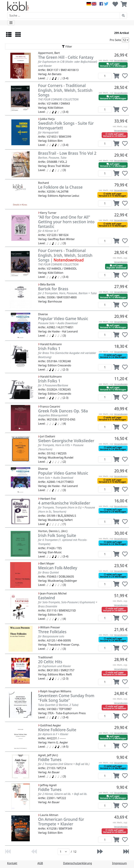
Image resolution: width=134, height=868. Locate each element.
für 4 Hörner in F (48, 231)
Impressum (120, 863)
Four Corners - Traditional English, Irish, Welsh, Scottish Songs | (65, 255)
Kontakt (12, 863)
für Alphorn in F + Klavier (53, 734)
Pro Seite (116, 40)
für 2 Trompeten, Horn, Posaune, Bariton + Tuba (67, 293)
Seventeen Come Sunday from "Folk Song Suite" (66, 698)
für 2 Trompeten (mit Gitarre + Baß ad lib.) (64, 764)
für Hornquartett (48, 132)
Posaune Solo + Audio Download (58, 323)
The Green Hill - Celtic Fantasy (66, 57)
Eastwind (47, 598)
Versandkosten (121, 60)
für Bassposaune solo (51, 636)
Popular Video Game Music (63, 319)
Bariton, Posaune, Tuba (52, 158)
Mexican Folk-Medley (58, 568)
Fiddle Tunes (50, 760)
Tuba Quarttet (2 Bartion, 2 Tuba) (58, 705)
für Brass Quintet (49, 572)
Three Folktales (52, 632)
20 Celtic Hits (50, 662)
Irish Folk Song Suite (57, 535)
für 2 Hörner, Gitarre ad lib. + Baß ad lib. (63, 794)
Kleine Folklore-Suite (57, 730)
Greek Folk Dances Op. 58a (63, 411)
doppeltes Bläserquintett (53, 415)
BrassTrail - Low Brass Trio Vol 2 (67, 153)
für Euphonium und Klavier (55, 666)
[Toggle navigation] (11, 23)
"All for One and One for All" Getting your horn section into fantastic (66, 222)
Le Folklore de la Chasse (60, 187)
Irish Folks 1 (49, 349)
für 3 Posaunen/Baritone (53, 385)
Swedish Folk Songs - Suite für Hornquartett (66, 126)
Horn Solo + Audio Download (56, 478)
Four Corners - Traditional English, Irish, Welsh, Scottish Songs (65, 90)
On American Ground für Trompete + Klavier (61, 822)
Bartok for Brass (53, 289)
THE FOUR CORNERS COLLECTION (58, 99)
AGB (40, 863)
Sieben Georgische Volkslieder (66, 441)
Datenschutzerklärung (77, 863)
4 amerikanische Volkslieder (64, 503)
